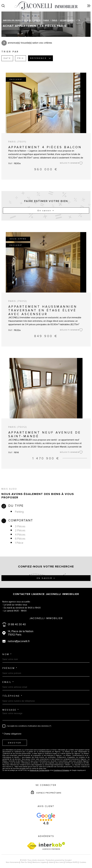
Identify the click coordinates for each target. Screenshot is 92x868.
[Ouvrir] (3, 6)
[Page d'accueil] (46, 6)
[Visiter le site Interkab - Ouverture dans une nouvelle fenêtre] (52, 846)
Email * (8, 682)
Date (7, 58)
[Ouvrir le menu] (89, 6)
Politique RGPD (71, 862)
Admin (51, 862)
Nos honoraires (12, 862)
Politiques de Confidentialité (39, 770)
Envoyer (15, 743)
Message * (11, 710)
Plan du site (26, 862)
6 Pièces (20, 539)
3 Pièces (20, 527)
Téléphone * (13, 696)
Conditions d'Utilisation (61, 770)
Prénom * (10, 668)
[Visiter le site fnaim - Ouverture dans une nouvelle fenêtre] (32, 846)
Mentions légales (40, 862)
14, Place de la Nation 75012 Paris (21, 633)
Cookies (83, 862)
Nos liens (59, 862)
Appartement (67, 20)
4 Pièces (20, 535)
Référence (40, 58)
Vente (37, 20)
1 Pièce (19, 543)
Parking (19, 512)
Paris (46, 20)
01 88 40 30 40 (17, 624)
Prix (21, 58)
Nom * (7, 654)
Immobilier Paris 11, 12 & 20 (17, 20)
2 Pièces (20, 531)
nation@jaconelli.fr (19, 641)
